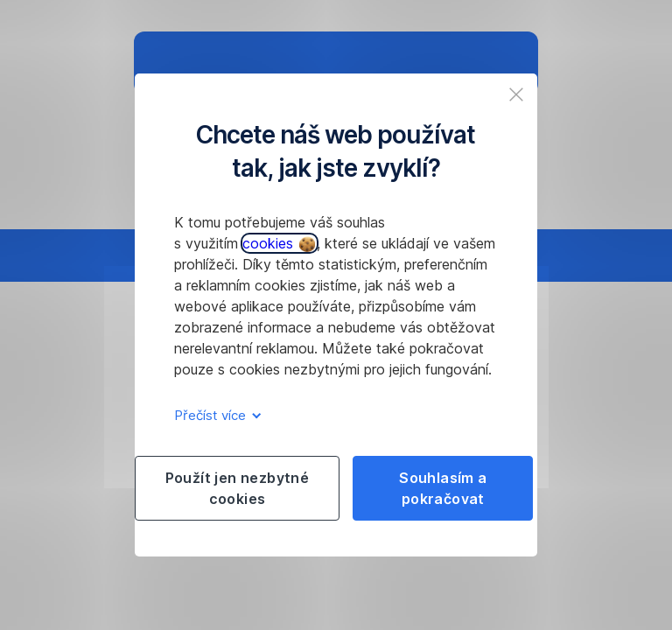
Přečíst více (215, 415)
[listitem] (516, 94)
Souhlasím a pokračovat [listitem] (443, 488)
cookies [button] (279, 243)
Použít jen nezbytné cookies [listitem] (238, 488)
